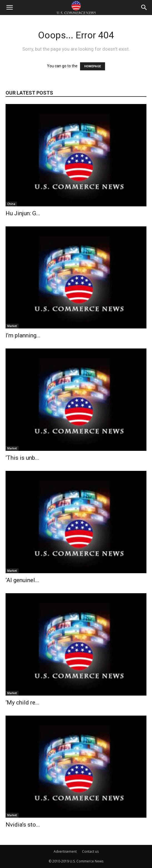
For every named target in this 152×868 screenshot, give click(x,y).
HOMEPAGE (93, 66)
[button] (9, 8)
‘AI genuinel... (22, 580)
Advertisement (65, 851)
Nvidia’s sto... (23, 825)
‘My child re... (23, 703)
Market (12, 326)
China (11, 204)
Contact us (90, 851)
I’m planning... (23, 335)
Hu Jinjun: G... (23, 213)
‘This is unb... (22, 458)
